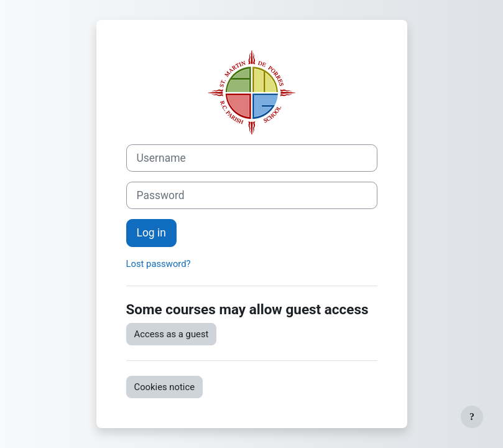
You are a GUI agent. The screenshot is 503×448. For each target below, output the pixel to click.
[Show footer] (472, 417)
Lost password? (159, 264)
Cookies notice (165, 387)
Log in (151, 233)
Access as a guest (172, 334)
